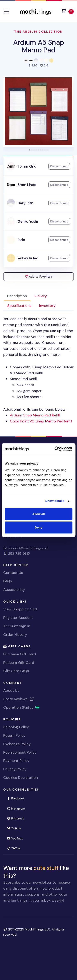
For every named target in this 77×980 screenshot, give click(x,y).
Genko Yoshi (28, 221)
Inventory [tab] (47, 306)
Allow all (38, 514)
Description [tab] (17, 296)
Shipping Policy (16, 727)
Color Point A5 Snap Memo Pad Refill (41, 421)
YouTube (15, 838)
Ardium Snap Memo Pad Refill (35, 415)
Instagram (16, 809)
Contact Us (13, 573)
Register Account (18, 618)
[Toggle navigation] (7, 12)
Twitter (14, 828)
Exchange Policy (17, 744)
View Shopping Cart (20, 609)
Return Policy (14, 735)
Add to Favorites (39, 277)
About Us (11, 690)
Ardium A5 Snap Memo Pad (39, 46)
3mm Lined (27, 185)
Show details (55, 501)
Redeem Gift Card (19, 663)
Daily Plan (25, 203)
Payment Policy (16, 761)
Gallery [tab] (41, 296)
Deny (38, 527)
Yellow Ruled (28, 258)
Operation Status (22, 707)
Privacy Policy (15, 769)
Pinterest (15, 818)
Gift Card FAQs (16, 671)
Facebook (16, 798)
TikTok (13, 848)
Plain (21, 240)
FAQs (8, 581)
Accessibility (14, 590)
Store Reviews (19, 699)
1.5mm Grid (27, 166)
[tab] (29, 150)
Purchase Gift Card (20, 654)
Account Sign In (17, 626)
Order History (15, 635)
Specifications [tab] (19, 306)
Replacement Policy (20, 752)
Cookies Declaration (21, 778)
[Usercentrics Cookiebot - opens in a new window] (55, 449)
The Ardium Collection (38, 32)
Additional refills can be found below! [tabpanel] (38, 370)
